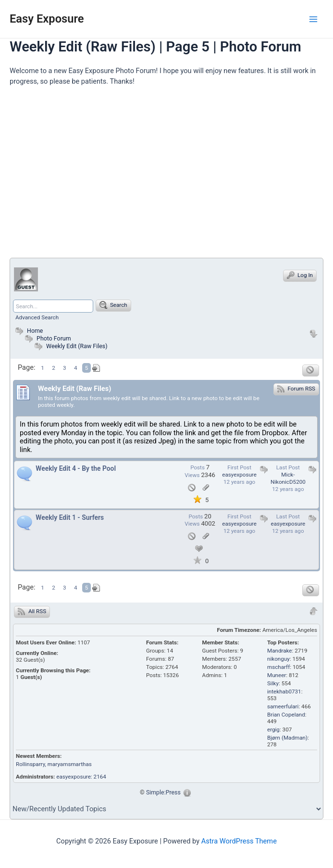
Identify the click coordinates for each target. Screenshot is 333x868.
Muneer (277, 675)
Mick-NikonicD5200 (288, 478)
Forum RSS (296, 389)
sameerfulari (283, 706)
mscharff (278, 667)
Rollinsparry (31, 764)
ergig (273, 730)
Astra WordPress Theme (239, 841)
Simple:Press (163, 792)
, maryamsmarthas (68, 764)
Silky (273, 683)
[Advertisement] (171, 176)
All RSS (32, 611)
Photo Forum (47, 338)
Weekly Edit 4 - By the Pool (76, 468)
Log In (300, 275)
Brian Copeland (286, 715)
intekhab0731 (284, 692)
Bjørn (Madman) (287, 738)
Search (113, 305)
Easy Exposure (47, 19)
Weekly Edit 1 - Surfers (70, 517)
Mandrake (280, 651)
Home (28, 331)
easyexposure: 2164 (81, 777)
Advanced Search (37, 317)
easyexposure (239, 475)
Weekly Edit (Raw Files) (77, 346)
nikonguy (278, 659)
